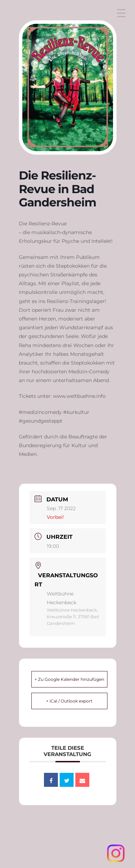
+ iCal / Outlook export (69, 701)
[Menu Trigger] (121, 13)
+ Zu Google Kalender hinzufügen (69, 679)
